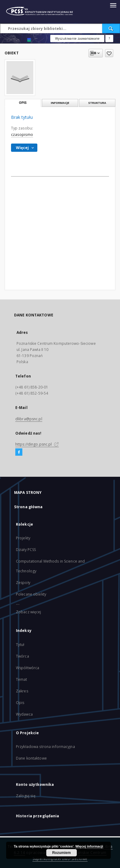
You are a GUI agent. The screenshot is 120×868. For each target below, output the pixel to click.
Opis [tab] (23, 103)
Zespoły (23, 583)
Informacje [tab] (60, 103)
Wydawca (24, 714)
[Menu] (113, 5)
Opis (20, 703)
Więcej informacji (89, 846)
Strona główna (28, 507)
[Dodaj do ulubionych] (109, 53)
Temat (22, 679)
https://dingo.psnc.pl (37, 444)
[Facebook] (19, 452)
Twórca (22, 656)
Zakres (22, 691)
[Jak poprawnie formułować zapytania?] (109, 38)
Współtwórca (28, 668)
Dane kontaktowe (31, 758)
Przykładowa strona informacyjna (45, 747)
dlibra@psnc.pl (29, 419)
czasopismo (22, 135)
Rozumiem (61, 853)
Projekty (23, 538)
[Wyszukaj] (111, 28)
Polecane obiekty (31, 594)
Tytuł (20, 645)
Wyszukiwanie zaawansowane (77, 38)
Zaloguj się (26, 796)
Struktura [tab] (97, 103)
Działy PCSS (26, 550)
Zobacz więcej (29, 612)
